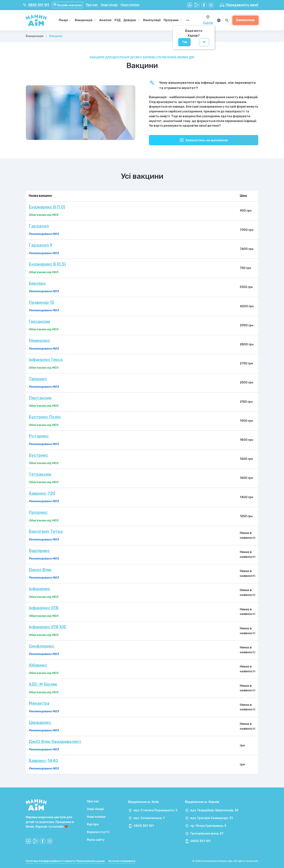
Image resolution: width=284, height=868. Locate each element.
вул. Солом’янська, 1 (149, 818)
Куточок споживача (122, 861)
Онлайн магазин (68, 5)
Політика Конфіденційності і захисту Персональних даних (65, 861)
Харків (208, 23)
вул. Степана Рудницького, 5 (155, 810)
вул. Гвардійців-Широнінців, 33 (214, 810)
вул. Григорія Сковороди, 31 (212, 818)
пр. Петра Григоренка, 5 (208, 826)
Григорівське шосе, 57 (207, 834)
